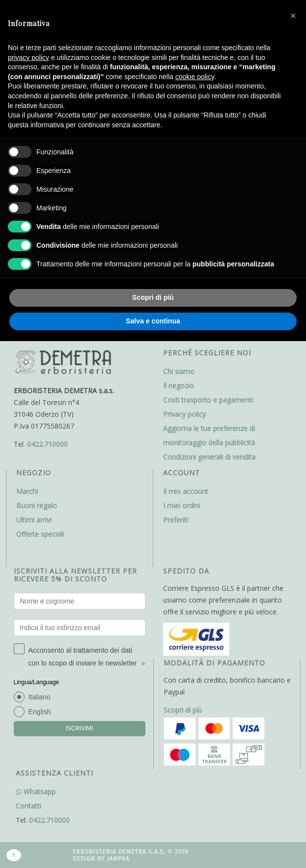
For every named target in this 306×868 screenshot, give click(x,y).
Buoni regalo (37, 506)
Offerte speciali (40, 534)
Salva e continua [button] (153, 321)
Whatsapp (36, 792)
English (40, 712)
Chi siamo (179, 371)
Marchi (27, 491)
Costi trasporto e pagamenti (208, 400)
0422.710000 (47, 444)
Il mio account (186, 491)
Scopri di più (183, 710)
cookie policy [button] (195, 77)
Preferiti (176, 520)
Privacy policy (184, 414)
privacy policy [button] (28, 58)
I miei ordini (181, 506)
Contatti (28, 806)
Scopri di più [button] (153, 297)
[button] (293, 16)
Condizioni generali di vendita (209, 457)
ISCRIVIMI (79, 728)
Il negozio (179, 386)
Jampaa (118, 859)
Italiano (40, 697)
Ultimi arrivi (34, 520)
